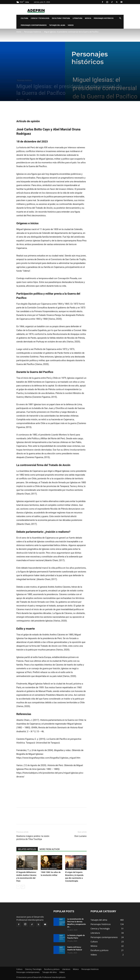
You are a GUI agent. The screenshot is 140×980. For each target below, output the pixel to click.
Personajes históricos (104, 18)
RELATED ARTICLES (27, 849)
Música (88, 18)
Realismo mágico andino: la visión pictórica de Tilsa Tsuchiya (33, 838)
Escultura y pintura (61, 18)
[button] (120, 18)
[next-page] (23, 887)
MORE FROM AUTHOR (50, 849)
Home (19, 32)
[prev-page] (18, 887)
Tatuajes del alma (57, 25)
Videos (71, 25)
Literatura (77, 18)
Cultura (24, 18)
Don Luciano (81, 836)
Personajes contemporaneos (34, 25)
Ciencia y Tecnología (40, 18)
